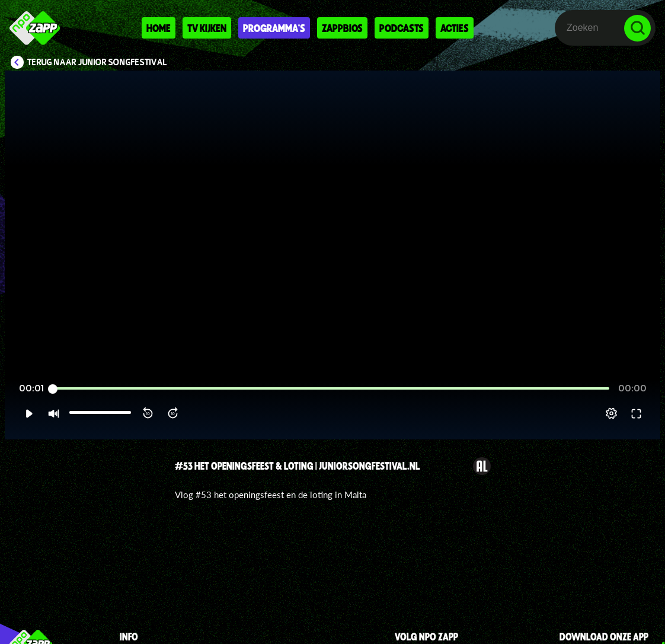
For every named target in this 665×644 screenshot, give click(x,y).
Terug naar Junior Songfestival (97, 62)
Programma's (274, 28)
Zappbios (342, 28)
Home (159, 28)
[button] (29, 413)
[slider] (331, 389)
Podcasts (402, 28)
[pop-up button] (611, 413)
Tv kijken (207, 28)
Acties (455, 28)
